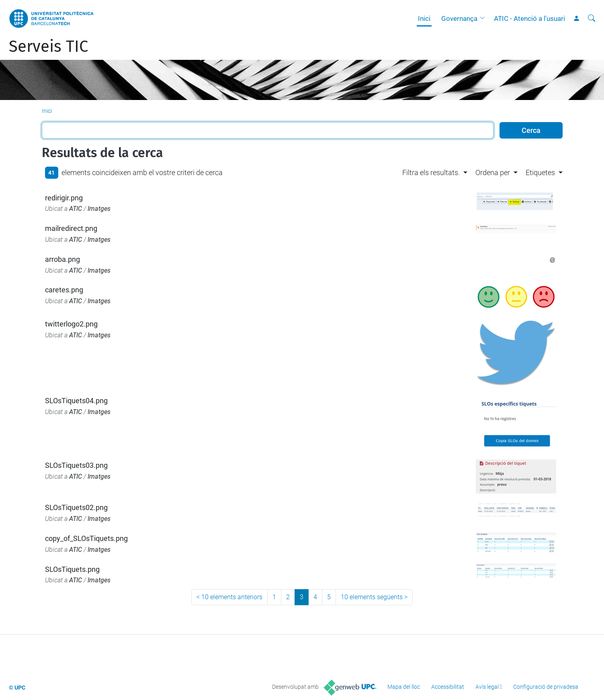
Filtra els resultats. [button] (431, 172)
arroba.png (62, 259)
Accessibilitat (448, 687)
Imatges (99, 209)
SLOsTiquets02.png (76, 507)
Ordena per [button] (493, 172)
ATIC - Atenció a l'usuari (529, 18)
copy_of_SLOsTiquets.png (86, 538)
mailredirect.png (71, 228)
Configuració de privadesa (546, 687)
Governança (459, 18)
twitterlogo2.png (71, 324)
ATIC (76, 209)
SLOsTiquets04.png (76, 401)
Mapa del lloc (404, 687)
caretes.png (64, 290)
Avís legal (487, 687)
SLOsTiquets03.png (76, 465)
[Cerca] (592, 18)
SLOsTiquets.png (72, 569)
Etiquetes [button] (540, 172)
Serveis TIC (48, 47)
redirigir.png (64, 198)
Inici (424, 18)
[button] (484, 18)
